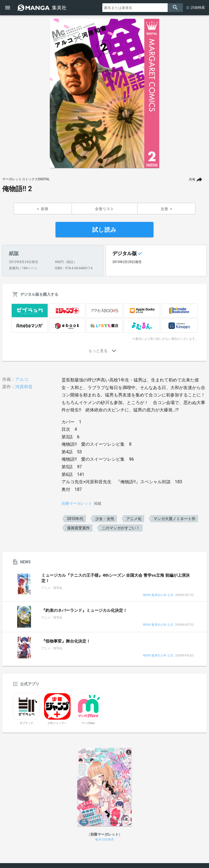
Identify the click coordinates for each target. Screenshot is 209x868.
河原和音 (24, 387)
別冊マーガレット (77, 503)
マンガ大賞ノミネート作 (174, 519)
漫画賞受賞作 (78, 528)
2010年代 (75, 519)
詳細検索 (198, 7)
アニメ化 (134, 519)
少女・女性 (105, 519)
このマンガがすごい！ (121, 528)
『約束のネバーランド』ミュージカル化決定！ (84, 610)
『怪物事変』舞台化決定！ (66, 641)
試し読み (104, 230)
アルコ (22, 379)
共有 (192, 179)
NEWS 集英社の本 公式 (158, 595)
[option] (104, 93)
